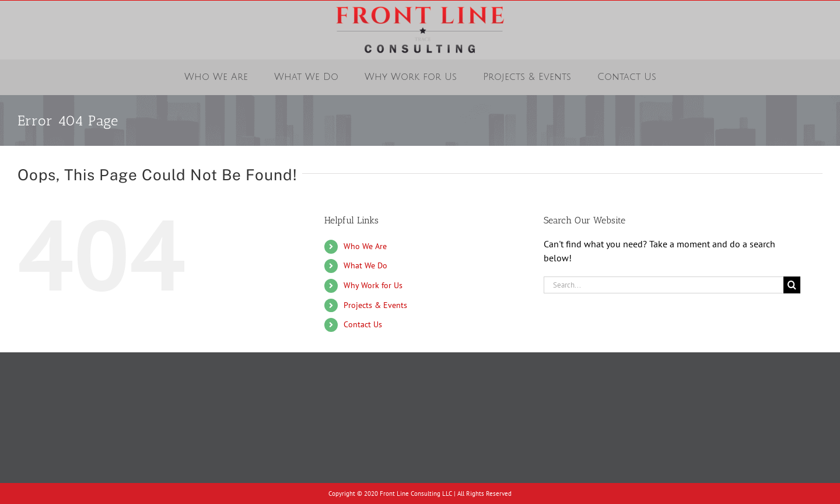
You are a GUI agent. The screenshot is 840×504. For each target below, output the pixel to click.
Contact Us (363, 324)
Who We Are (365, 246)
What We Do (365, 265)
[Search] (792, 285)
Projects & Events (375, 305)
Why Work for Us (373, 285)
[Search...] (664, 285)
